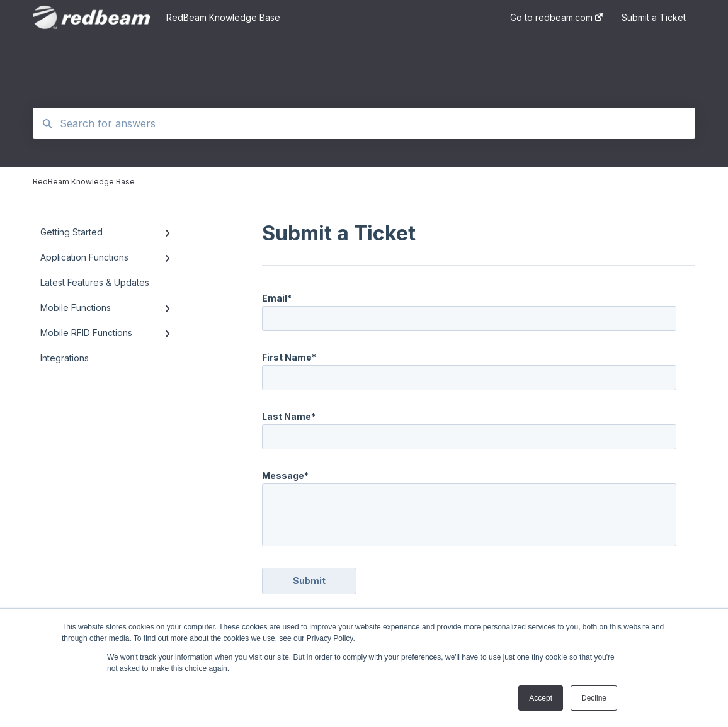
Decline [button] (594, 698)
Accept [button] (541, 698)
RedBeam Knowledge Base (223, 17)
